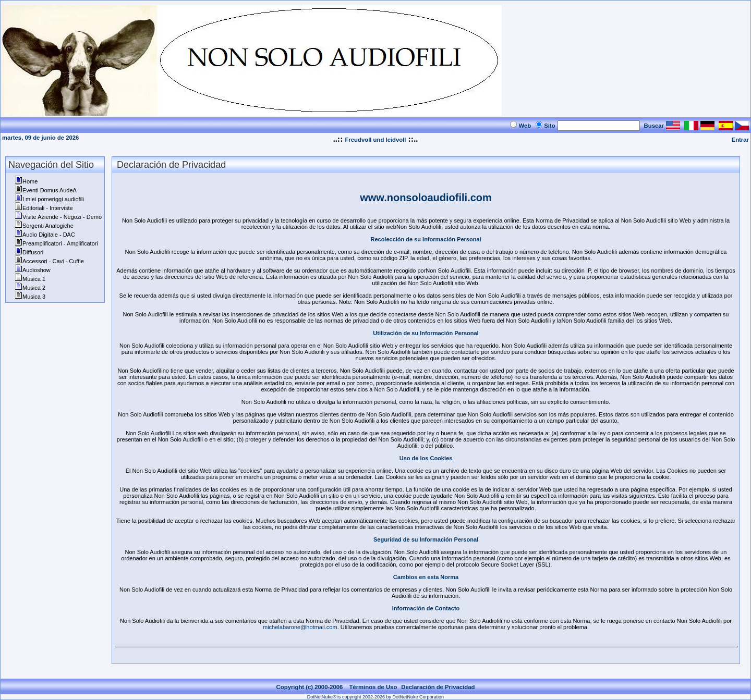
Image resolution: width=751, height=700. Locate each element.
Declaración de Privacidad (438, 687)
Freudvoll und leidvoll (375, 140)
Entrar (740, 140)
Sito (549, 126)
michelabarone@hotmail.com (300, 627)
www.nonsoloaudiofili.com (426, 198)
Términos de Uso (373, 687)
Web (525, 126)
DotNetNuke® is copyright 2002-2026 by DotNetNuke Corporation (375, 697)
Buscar (654, 126)
